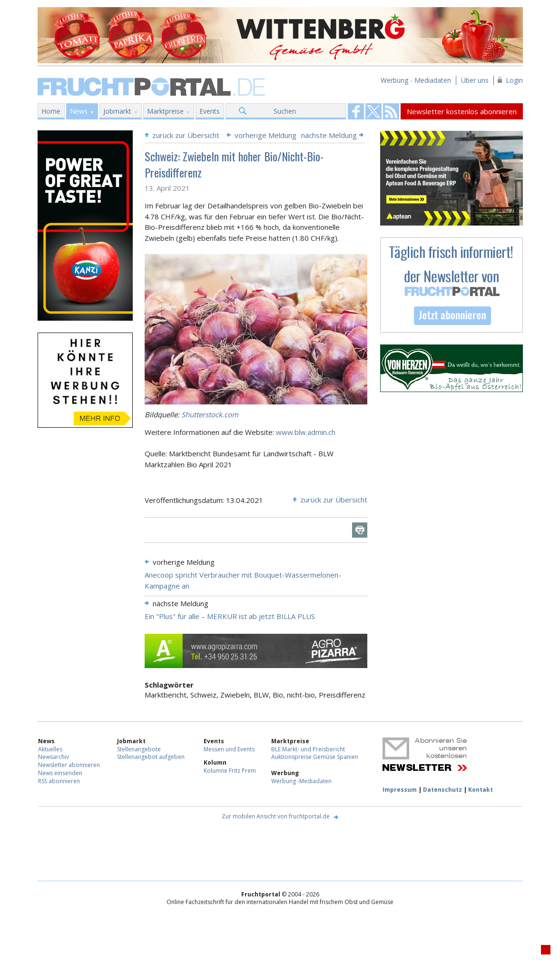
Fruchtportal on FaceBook (356, 111)
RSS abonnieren (59, 781)
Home (51, 111)
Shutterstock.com (210, 414)
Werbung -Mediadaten (301, 781)
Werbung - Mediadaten (416, 80)
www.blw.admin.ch (306, 432)
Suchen (285, 111)
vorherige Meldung (265, 135)
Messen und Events (229, 749)
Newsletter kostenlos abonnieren (462, 111)
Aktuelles (50, 749)
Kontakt (481, 790)
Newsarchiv (54, 757)
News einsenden (60, 773)
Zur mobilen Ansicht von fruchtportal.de (276, 816)
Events (210, 111)
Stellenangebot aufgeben (151, 757)
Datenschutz (442, 790)
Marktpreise (165, 111)
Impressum (400, 790)
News (79, 111)
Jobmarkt (117, 111)
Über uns (475, 80)
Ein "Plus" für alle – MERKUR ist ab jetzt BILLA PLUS (230, 616)
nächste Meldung (329, 135)
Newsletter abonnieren (69, 765)
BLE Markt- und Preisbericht (308, 749)
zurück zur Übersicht (186, 135)
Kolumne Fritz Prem (230, 771)
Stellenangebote (139, 749)
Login (514, 80)
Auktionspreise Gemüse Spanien (315, 757)
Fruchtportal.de (153, 86)
